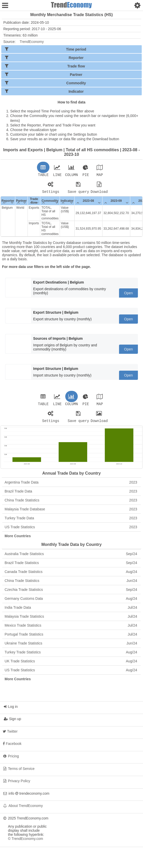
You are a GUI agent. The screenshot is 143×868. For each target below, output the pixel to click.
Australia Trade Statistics (71, 557)
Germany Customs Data (71, 602)
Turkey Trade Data (71, 521)
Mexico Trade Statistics (71, 628)
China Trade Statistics (71, 503)
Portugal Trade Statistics (71, 637)
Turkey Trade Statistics (71, 655)
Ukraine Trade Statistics (71, 646)
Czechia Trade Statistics (71, 593)
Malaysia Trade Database (71, 512)
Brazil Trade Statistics (71, 566)
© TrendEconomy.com (25, 842)
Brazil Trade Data (71, 494)
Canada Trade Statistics (71, 575)
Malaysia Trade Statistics (71, 619)
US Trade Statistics (71, 530)
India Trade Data (71, 611)
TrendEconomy (32, 42)
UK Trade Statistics (71, 664)
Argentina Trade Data (71, 485)
